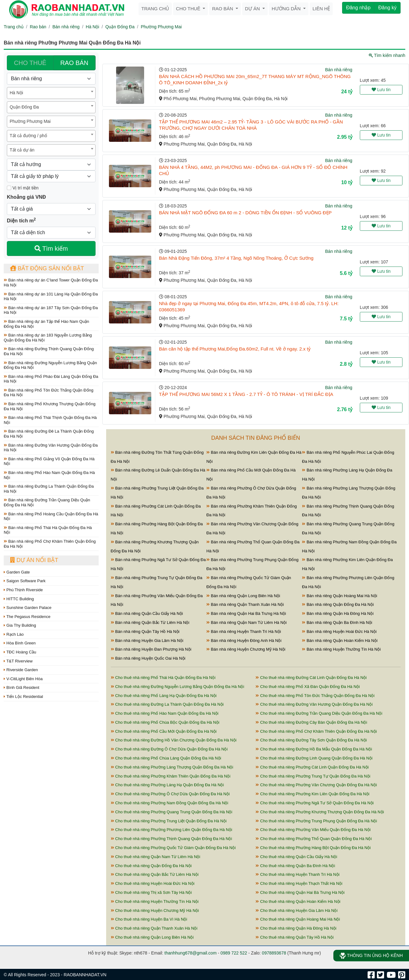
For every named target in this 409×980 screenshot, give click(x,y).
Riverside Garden (21, 670)
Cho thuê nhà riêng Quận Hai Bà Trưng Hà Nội (300, 892)
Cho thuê (189, 9)
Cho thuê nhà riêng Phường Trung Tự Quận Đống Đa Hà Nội (313, 776)
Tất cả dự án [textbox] (22, 150)
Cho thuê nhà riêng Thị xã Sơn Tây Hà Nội (151, 892)
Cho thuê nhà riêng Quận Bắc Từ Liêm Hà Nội (155, 874)
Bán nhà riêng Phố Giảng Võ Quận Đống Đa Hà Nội (49, 461)
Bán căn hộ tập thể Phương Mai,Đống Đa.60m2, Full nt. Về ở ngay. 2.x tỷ (235, 349)
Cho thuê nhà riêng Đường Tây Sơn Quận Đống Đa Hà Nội (311, 740)
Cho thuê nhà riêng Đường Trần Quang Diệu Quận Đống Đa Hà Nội (319, 713)
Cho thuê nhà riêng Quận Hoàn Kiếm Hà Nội (298, 901)
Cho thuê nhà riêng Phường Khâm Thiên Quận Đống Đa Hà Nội (171, 776)
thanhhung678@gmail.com (190, 953)
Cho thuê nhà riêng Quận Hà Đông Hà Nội (296, 928)
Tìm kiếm (51, 248)
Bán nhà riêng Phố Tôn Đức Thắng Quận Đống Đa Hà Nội (49, 393)
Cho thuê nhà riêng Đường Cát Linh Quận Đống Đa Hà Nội (311, 678)
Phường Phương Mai (161, 27)
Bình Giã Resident (21, 687)
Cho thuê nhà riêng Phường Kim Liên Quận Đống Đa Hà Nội (312, 794)
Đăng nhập (358, 8)
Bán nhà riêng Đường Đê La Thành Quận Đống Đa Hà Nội (49, 434)
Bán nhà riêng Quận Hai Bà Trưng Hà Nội (246, 613)
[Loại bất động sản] (51, 79)
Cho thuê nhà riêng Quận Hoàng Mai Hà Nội (298, 919)
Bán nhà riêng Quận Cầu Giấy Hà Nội (147, 613)
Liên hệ (321, 9)
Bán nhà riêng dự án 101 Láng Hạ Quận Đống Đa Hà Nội (51, 297)
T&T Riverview (18, 661)
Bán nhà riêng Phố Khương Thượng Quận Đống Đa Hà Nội (50, 406)
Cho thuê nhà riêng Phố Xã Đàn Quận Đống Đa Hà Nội (308, 687)
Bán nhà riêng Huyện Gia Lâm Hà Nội (147, 641)
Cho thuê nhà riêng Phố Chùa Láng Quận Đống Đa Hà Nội (166, 758)
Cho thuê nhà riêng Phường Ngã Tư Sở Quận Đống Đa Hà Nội (315, 803)
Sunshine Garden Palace (28, 608)
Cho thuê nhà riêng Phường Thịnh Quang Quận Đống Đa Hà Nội (172, 839)
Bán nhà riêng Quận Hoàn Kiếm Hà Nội (340, 641)
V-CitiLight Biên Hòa (23, 679)
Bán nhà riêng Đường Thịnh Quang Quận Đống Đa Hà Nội (49, 351)
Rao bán (223, 9)
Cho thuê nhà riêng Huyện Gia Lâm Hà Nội (296, 910)
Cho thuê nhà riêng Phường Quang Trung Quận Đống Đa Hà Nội (172, 812)
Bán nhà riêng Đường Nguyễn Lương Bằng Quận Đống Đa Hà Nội (50, 365)
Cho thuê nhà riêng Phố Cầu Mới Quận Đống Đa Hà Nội (164, 731)
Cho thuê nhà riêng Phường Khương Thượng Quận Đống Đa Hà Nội (320, 812)
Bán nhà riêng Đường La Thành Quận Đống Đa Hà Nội (49, 489)
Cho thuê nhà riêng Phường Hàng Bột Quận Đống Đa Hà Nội (313, 848)
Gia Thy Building (20, 625)
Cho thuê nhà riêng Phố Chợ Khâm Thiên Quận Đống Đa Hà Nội (316, 731)
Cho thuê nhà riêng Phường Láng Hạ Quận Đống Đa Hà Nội (167, 785)
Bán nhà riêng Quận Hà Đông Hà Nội (338, 613)
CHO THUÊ (30, 63)
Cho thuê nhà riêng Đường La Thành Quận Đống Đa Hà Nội (167, 704)
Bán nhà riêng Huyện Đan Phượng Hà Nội (151, 649)
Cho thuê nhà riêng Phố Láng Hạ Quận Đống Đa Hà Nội (164, 696)
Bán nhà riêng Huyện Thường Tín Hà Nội (341, 649)
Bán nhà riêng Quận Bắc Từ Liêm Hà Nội (150, 622)
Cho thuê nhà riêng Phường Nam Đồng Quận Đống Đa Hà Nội (170, 803)
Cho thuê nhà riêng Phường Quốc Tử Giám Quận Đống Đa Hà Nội (173, 848)
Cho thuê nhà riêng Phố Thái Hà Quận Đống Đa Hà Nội (163, 678)
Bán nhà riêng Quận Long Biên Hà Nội (243, 596)
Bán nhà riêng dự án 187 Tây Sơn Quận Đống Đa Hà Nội (51, 310)
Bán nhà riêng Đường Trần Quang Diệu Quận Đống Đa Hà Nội (47, 502)
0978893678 (274, 953)
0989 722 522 (234, 953)
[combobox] (51, 93)
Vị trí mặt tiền (23, 188)
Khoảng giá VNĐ (26, 197)
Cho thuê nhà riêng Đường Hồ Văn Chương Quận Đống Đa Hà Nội (174, 740)
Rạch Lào (14, 634)
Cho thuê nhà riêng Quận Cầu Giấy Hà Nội (296, 857)
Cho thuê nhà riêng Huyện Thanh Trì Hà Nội (297, 874)
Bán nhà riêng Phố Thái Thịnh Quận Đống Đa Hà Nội (50, 420)
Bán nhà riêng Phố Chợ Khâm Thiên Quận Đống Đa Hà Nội (50, 544)
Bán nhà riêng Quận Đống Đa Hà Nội (338, 604)
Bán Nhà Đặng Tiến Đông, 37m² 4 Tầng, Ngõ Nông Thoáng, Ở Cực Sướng (236, 258)
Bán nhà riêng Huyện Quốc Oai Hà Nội (148, 658)
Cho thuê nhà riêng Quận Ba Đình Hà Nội (295, 866)
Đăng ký (387, 8)
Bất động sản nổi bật (47, 268)
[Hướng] (51, 165)
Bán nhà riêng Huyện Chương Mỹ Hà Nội (246, 649)
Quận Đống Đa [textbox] (24, 107)
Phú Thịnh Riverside (23, 590)
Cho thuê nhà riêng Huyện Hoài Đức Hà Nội (153, 883)
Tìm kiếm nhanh (387, 55)
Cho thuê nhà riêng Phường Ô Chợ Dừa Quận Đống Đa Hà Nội (170, 794)
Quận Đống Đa (120, 27)
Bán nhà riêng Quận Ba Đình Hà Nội (337, 622)
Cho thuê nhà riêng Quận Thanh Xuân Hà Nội (154, 928)
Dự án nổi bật (34, 560)
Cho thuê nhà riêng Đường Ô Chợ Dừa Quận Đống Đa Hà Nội (169, 749)
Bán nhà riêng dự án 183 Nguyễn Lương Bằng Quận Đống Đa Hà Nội (48, 338)
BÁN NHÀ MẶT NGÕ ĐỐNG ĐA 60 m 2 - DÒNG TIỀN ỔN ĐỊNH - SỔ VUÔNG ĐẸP (245, 213)
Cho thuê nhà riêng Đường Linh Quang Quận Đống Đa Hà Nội (314, 758)
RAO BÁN (74, 63)
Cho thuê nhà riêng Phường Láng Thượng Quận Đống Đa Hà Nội (172, 767)
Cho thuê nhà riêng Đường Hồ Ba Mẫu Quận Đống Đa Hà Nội (314, 749)
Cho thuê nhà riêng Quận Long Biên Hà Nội (152, 937)
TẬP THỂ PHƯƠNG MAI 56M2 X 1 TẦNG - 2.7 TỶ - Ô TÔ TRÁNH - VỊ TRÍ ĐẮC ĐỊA (246, 394)
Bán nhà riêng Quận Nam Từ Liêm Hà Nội (247, 622)
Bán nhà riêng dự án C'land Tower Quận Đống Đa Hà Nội (51, 283)
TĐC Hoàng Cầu (20, 652)
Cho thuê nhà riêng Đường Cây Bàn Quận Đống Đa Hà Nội (311, 722)
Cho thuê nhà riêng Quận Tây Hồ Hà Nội (295, 937)
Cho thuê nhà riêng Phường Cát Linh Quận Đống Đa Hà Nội (312, 767)
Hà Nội (93, 27)
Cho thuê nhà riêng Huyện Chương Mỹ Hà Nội (155, 910)
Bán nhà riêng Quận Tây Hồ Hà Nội (145, 632)
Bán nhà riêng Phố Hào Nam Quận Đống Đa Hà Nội (49, 475)
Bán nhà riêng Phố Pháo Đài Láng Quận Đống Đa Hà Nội (51, 379)
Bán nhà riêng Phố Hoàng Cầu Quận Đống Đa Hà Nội (51, 516)
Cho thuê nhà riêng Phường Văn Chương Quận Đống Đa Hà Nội (316, 785)
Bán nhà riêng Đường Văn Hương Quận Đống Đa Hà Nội (51, 448)
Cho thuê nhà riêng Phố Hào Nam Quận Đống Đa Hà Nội (165, 713)
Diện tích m (21, 220)
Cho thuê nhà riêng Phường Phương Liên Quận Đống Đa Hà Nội (172, 830)
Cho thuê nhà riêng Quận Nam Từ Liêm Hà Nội (156, 857)
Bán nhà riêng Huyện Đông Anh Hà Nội (244, 641)
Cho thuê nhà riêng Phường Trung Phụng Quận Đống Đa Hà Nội (316, 821)
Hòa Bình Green (20, 643)
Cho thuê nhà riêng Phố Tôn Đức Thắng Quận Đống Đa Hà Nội (315, 696)
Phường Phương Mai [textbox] (30, 121)
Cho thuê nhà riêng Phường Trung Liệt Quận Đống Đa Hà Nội (169, 821)
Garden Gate (17, 572)
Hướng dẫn (287, 9)
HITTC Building (19, 599)
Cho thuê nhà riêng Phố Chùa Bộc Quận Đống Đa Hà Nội (165, 722)
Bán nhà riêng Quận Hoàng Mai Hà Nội (339, 596)
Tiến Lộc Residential (23, 697)
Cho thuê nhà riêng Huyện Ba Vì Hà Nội (149, 919)
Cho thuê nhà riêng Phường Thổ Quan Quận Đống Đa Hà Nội (314, 839)
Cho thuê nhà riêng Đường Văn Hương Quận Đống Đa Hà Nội (314, 704)
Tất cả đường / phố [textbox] (28, 136)
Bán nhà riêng (66, 27)
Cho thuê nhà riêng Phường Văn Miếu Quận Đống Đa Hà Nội (313, 830)
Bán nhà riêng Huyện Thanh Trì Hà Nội (244, 632)
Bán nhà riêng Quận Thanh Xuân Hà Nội (245, 604)
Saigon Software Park (25, 581)
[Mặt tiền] (9, 188)
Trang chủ (155, 9)
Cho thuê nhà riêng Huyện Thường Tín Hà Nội (155, 901)
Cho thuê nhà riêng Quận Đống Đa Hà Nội (151, 866)
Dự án (253, 9)
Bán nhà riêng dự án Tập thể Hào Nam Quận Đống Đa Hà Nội (46, 324)
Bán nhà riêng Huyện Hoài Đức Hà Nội (339, 632)
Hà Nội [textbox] (16, 93)
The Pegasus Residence (27, 617)
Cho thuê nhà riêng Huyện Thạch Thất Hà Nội (299, 883)
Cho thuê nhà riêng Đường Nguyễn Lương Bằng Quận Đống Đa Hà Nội (178, 687)
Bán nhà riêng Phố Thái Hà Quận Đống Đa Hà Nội (48, 530)
